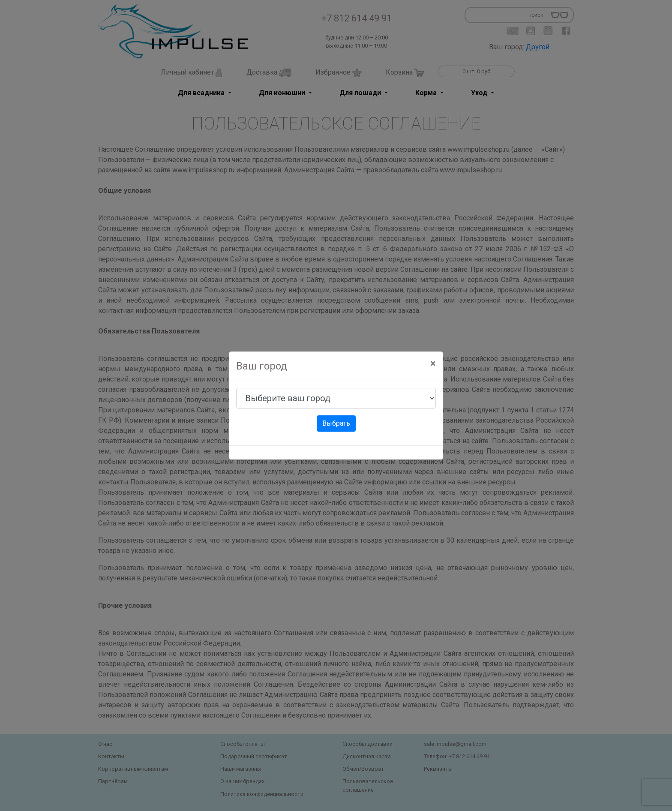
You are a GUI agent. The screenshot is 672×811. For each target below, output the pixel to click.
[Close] (433, 363)
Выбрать (336, 423)
